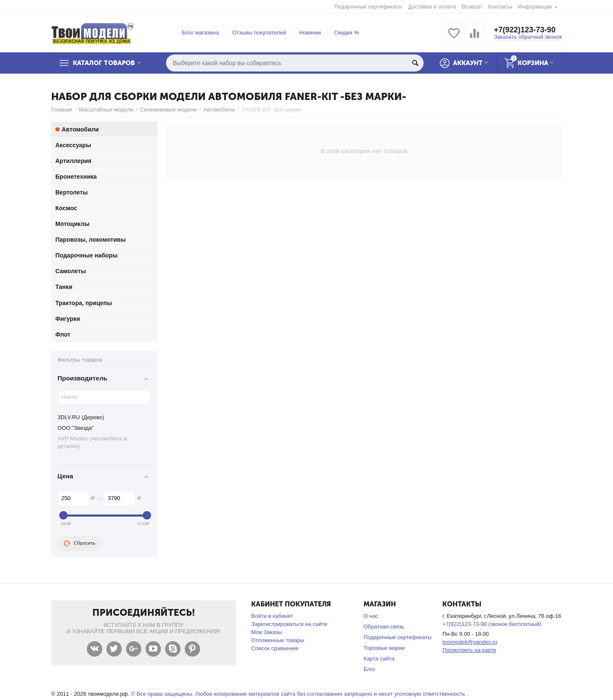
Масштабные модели (106, 110)
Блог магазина (200, 33)
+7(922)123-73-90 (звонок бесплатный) (492, 624)
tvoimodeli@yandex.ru (470, 642)
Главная (62, 110)
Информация (535, 7)
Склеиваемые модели (168, 110)
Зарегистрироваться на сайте (289, 624)
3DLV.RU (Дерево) (81, 417)
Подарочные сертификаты (368, 7)
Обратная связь (384, 627)
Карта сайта (379, 659)
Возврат (472, 7)
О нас (371, 616)
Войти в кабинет (272, 616)
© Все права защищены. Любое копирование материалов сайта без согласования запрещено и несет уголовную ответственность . (299, 694)
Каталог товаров (104, 63)
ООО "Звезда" (76, 428)
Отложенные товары (278, 640)
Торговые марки (384, 648)
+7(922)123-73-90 (525, 30)
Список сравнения (275, 648)
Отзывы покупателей (259, 33)
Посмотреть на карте (469, 650)
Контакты (500, 7)
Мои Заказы (267, 632)
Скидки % (347, 33)
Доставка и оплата (432, 7)
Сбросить (80, 543)
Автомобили (219, 110)
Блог (370, 669)
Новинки (310, 33)
